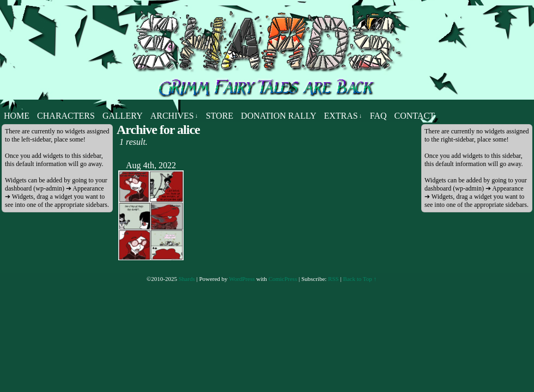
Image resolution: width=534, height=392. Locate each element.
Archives (174, 116)
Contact (415, 116)
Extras (343, 116)
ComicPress (283, 279)
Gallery (123, 116)
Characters (66, 116)
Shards (187, 279)
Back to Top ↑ (360, 279)
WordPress (242, 279)
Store (220, 116)
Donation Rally (278, 116)
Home (17, 116)
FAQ (378, 116)
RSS (333, 279)
